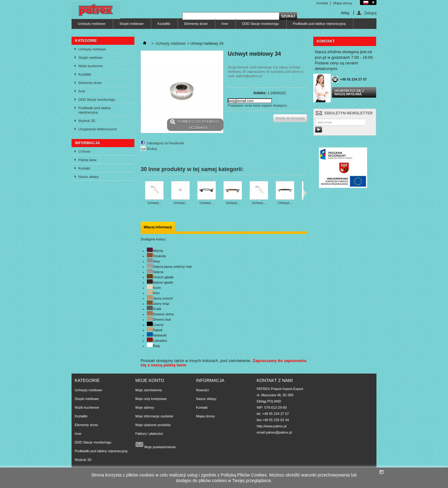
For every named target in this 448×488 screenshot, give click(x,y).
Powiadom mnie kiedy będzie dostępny (257, 105)
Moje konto (150, 380)
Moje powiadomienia (155, 444)
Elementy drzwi (196, 24)
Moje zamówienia (149, 390)
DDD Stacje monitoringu (260, 24)
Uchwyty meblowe (92, 24)
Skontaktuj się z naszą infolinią (349, 92)
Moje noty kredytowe (151, 399)
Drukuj (152, 149)
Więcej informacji (158, 227)
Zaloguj (370, 13)
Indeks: (260, 93)
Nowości (203, 390)
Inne (225, 24)
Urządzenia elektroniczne (98, 129)
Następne (305, 193)
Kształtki (164, 24)
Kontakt (322, 3)
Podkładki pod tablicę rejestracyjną (319, 24)
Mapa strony (343, 3)
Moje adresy (145, 407)
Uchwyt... (154, 203)
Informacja (87, 143)
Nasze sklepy (89, 177)
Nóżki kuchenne (91, 66)
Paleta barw (87, 160)
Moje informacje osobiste (154, 416)
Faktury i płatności (149, 434)
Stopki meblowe (132, 24)
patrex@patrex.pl (279, 432)
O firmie (84, 151)
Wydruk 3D (87, 121)
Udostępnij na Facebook (165, 143)
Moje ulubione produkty (153, 425)
